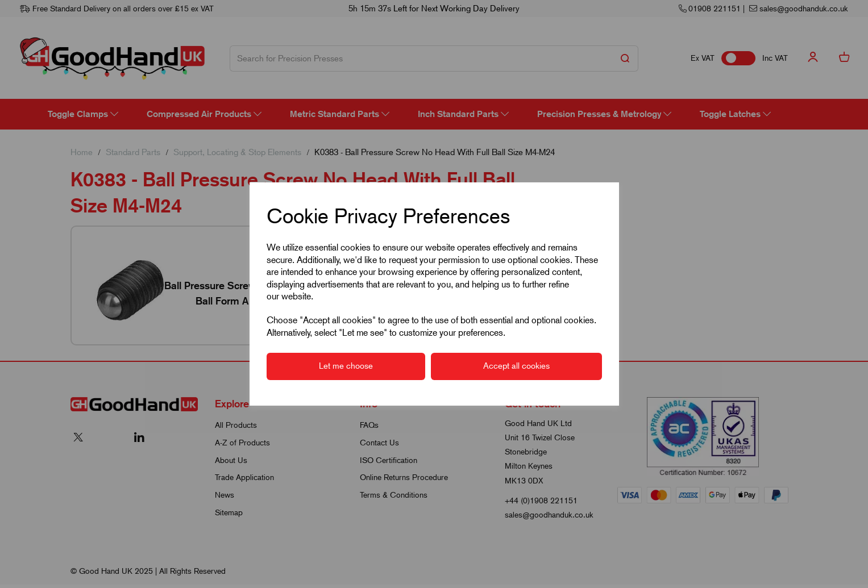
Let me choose (346, 366)
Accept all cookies (516, 366)
